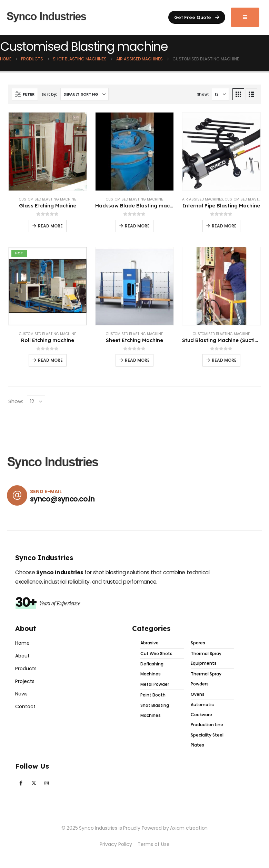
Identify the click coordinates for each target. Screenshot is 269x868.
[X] (34, 783)
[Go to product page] (48, 152)
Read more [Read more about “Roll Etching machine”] (50, 360)
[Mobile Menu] (245, 17)
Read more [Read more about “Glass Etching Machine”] (50, 226)
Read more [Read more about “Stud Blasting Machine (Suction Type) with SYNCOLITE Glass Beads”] (224, 360)
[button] (197, 17)
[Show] (220, 94)
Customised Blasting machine (47, 199)
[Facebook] (21, 783)
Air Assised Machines (203, 199)
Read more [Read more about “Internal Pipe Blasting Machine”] (224, 226)
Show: (203, 94)
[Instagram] (46, 783)
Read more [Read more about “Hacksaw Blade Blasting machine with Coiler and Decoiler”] (137, 226)
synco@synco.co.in (62, 499)
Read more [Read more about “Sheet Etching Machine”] (137, 360)
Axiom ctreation (189, 828)
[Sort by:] (84, 94)
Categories (151, 628)
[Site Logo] (47, 17)
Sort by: (49, 94)
